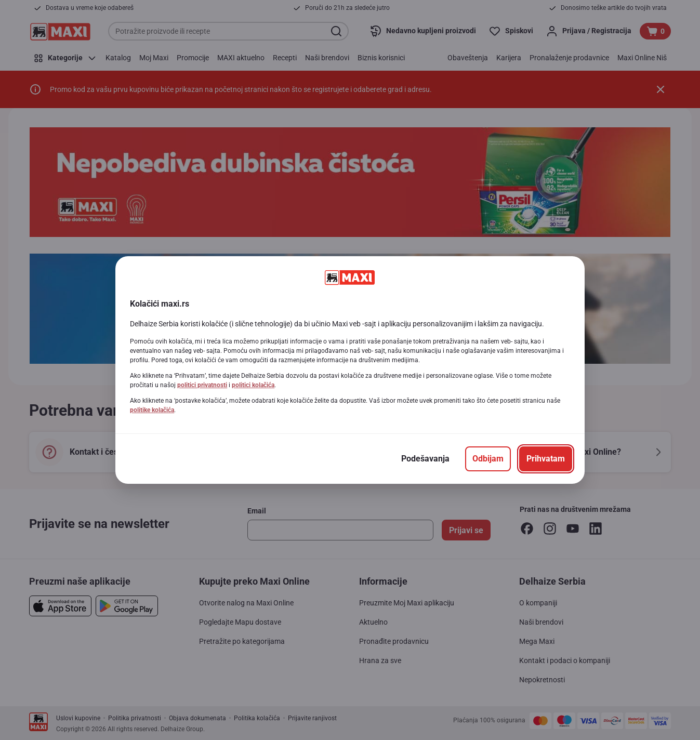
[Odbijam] (488, 459)
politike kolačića (152, 410)
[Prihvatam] (546, 459)
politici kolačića (253, 385)
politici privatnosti (202, 385)
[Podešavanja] (425, 459)
